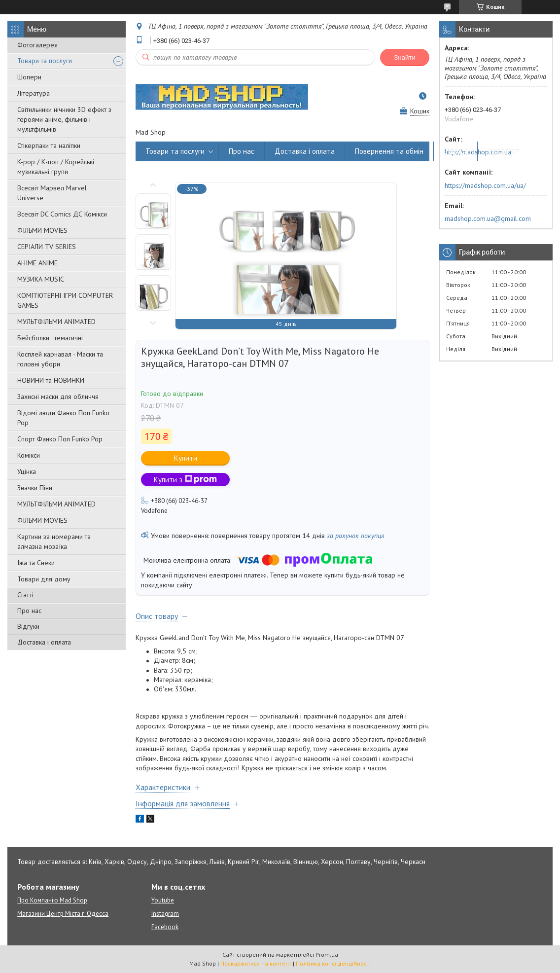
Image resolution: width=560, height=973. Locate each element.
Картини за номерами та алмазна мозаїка (54, 541)
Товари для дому (44, 579)
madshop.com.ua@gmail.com (488, 218)
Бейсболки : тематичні (50, 338)
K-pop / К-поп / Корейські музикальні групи (56, 167)
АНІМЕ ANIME (37, 263)
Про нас (29, 611)
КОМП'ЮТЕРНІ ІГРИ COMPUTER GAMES (65, 300)
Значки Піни (35, 488)
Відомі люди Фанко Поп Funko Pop (63, 418)
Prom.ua (327, 955)
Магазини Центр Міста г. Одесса (63, 914)
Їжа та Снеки (36, 563)
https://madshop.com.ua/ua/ (485, 185)
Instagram (504, 151)
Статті (25, 595)
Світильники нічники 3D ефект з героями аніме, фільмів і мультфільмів (64, 119)
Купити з (185, 480)
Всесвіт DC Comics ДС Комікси (62, 214)
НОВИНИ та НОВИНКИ (51, 380)
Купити (186, 458)
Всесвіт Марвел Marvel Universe (52, 193)
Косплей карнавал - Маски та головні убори (60, 359)
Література (34, 93)
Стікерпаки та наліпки (49, 145)
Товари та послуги (45, 61)
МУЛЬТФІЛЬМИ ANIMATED (56, 322)
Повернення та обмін (389, 151)
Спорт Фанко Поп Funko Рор (60, 439)
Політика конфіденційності (333, 963)
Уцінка (27, 471)
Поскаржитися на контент (256, 963)
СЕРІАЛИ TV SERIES (47, 247)
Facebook (165, 927)
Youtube (163, 900)
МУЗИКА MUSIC (41, 279)
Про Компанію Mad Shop (52, 900)
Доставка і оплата (44, 642)
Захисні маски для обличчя (58, 396)
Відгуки (28, 626)
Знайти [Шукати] (405, 57)
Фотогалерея (37, 45)
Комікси (29, 455)
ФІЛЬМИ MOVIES (42, 230)
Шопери (29, 77)
